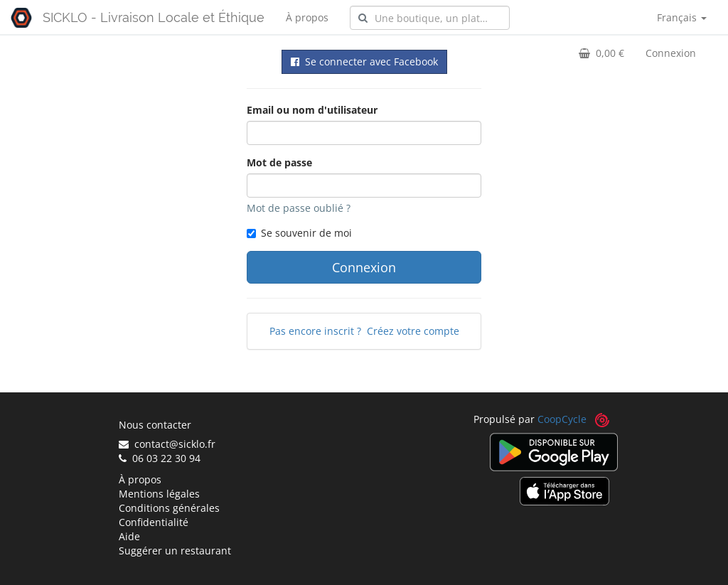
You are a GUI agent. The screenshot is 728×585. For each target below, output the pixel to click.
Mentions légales (159, 494)
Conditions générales (169, 508)
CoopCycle (562, 419)
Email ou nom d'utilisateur (312, 110)
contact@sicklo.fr (167, 444)
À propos (307, 17)
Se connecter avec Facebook (364, 61)
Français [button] (682, 17)
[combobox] (430, 18)
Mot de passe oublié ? (299, 208)
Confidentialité (154, 522)
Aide (129, 536)
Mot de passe (279, 162)
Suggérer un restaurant (175, 551)
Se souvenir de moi (299, 233)
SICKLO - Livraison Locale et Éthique (154, 17)
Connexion (671, 53)
